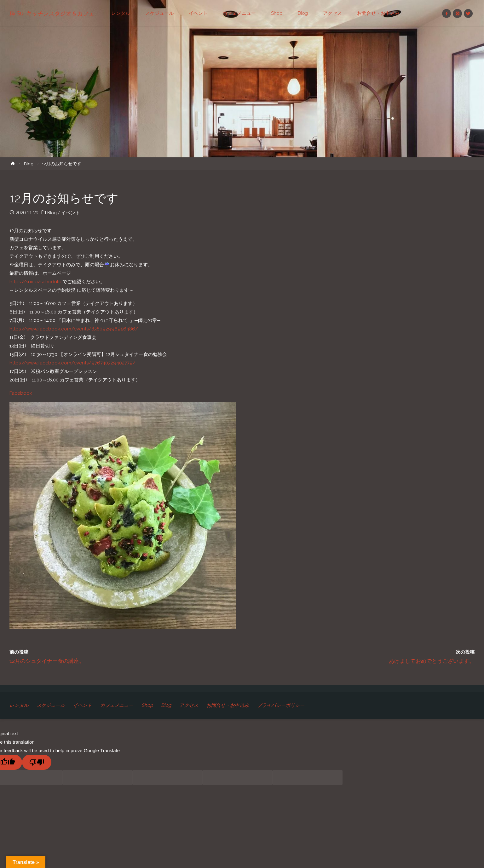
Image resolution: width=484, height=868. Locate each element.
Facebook (21, 393)
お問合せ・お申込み (228, 705)
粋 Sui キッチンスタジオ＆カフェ (52, 13)
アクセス (189, 705)
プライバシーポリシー (281, 705)
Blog (29, 164)
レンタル (19, 705)
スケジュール (51, 705)
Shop (147, 705)
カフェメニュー (117, 705)
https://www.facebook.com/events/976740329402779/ (72, 363)
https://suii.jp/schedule (35, 282)
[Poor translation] (37, 762)
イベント (71, 213)
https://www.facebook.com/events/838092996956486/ (74, 329)
